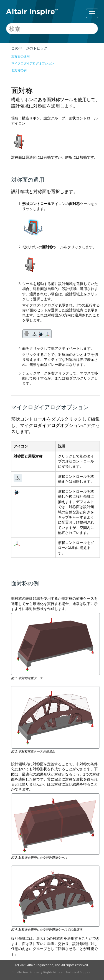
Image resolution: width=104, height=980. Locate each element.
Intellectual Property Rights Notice (37, 972)
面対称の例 (19, 70)
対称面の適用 (21, 56)
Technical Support (79, 972)
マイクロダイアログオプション (33, 63)
